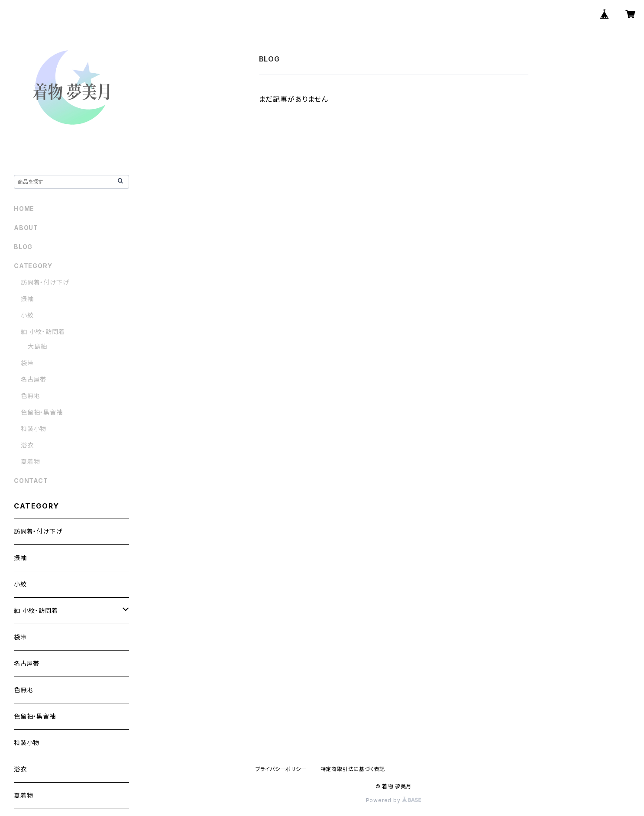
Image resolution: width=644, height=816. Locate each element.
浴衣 (27, 445)
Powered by (394, 800)
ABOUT (26, 228)
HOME (24, 209)
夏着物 (30, 461)
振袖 (27, 299)
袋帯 (27, 363)
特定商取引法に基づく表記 (353, 769)
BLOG (23, 247)
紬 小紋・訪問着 (43, 332)
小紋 (27, 315)
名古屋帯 (34, 379)
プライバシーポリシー (281, 769)
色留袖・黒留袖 (42, 412)
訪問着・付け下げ (45, 282)
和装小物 (34, 429)
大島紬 (37, 346)
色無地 (30, 396)
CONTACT (31, 481)
